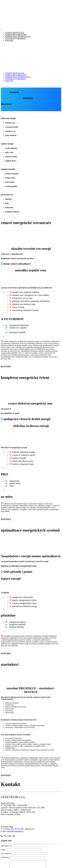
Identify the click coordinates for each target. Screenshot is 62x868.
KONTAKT (9, 15)
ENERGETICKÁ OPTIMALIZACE (18, 11)
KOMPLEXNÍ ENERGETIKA (16, 9)
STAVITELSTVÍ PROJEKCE (15, 13)
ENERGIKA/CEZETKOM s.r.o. (27, 864)
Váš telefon (5, 807)
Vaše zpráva (5, 829)
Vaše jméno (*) (6, 795)
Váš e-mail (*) (6, 803)
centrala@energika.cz (15, 781)
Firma (3, 799)
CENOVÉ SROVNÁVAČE (15, 7)
